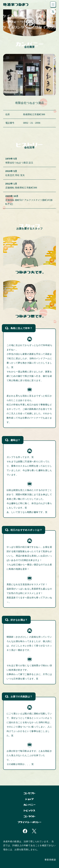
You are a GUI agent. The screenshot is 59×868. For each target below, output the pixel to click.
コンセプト (30, 793)
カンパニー (29, 805)
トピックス (29, 811)
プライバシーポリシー (30, 822)
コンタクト (29, 816)
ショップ (29, 799)
